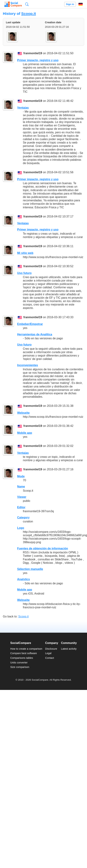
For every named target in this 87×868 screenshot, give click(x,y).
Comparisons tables (22, 658)
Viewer (22, 497)
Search (27, 4)
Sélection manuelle (30, 569)
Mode (21, 476)
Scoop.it (29, 14)
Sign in (70, 4)
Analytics (23, 579)
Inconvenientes (28, 365)
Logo (21, 528)
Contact (50, 658)
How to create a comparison (26, 649)
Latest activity (69, 649)
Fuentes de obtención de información (43, 548)
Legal (48, 653)
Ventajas (23, 108)
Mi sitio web (25, 253)
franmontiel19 (33, 53)
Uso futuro (24, 273)
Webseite (23, 413)
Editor (21, 507)
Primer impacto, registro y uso (38, 60)
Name (21, 487)
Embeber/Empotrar (30, 324)
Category (23, 517)
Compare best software (23, 653)
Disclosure (51, 649)
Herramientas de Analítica (35, 334)
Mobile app (25, 433)
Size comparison (20, 667)
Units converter (19, 663)
